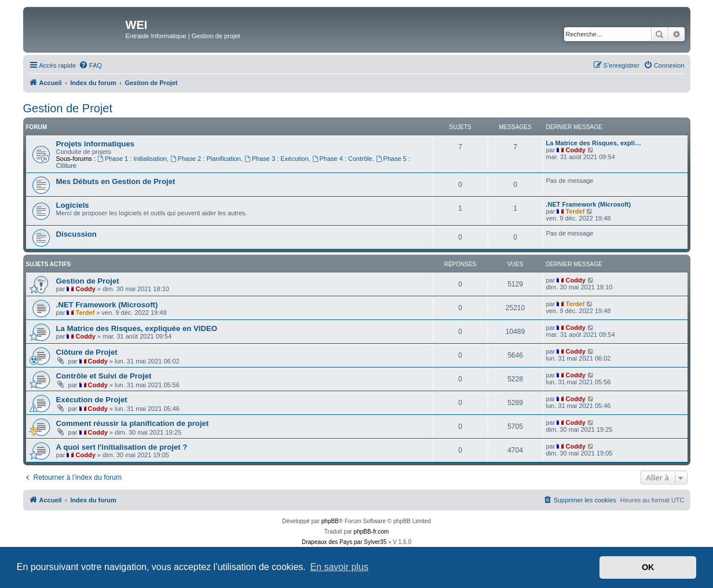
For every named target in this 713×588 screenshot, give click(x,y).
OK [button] (648, 567)
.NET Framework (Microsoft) (589, 204)
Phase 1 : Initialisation (132, 159)
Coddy (576, 150)
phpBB (330, 521)
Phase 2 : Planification (206, 159)
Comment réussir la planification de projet (133, 423)
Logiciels (73, 205)
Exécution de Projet (92, 400)
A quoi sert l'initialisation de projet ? (122, 447)
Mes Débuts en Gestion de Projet (116, 181)
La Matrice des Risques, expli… (594, 143)
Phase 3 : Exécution (277, 159)
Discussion (76, 234)
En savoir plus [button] (339, 567)
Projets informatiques (96, 144)
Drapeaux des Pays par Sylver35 (344, 542)
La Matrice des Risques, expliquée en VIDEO (137, 328)
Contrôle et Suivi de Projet (104, 376)
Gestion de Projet (68, 108)
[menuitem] (90, 65)
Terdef (575, 211)
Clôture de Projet (87, 352)
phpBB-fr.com (372, 532)
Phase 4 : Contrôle (342, 159)
